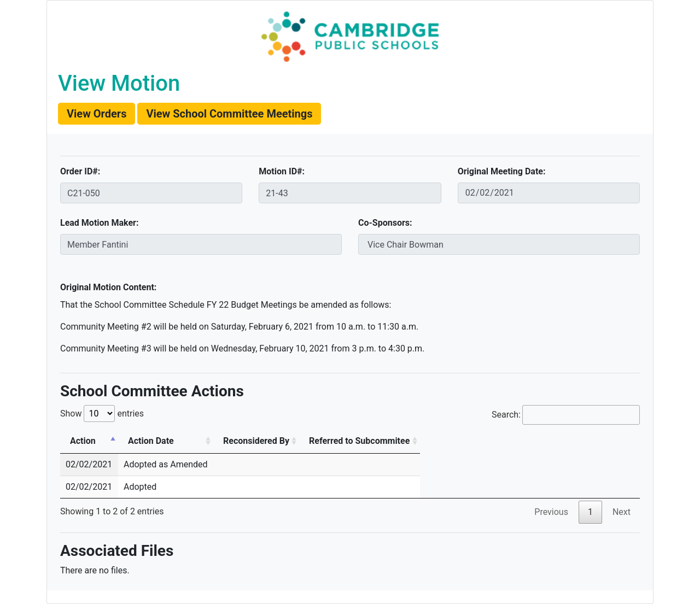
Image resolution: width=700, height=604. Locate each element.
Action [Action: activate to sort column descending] (83, 441)
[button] (97, 114)
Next (622, 512)
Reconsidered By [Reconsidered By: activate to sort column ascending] (256, 441)
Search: (566, 415)
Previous (551, 512)
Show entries (102, 414)
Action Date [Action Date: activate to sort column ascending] (151, 441)
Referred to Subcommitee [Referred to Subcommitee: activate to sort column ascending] (359, 441)
